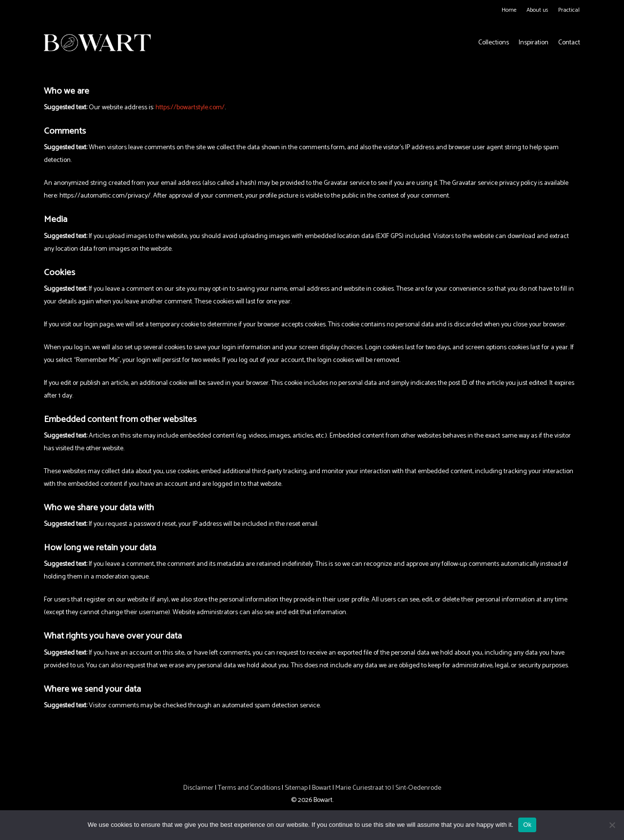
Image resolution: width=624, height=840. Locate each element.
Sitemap (296, 788)
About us (537, 10)
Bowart (322, 788)
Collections (494, 43)
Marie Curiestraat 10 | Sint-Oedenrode (388, 788)
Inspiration (534, 43)
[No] (612, 825)
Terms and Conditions (249, 788)
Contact (569, 43)
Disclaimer (198, 788)
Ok (527, 825)
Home (509, 10)
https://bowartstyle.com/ (190, 108)
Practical (569, 10)
